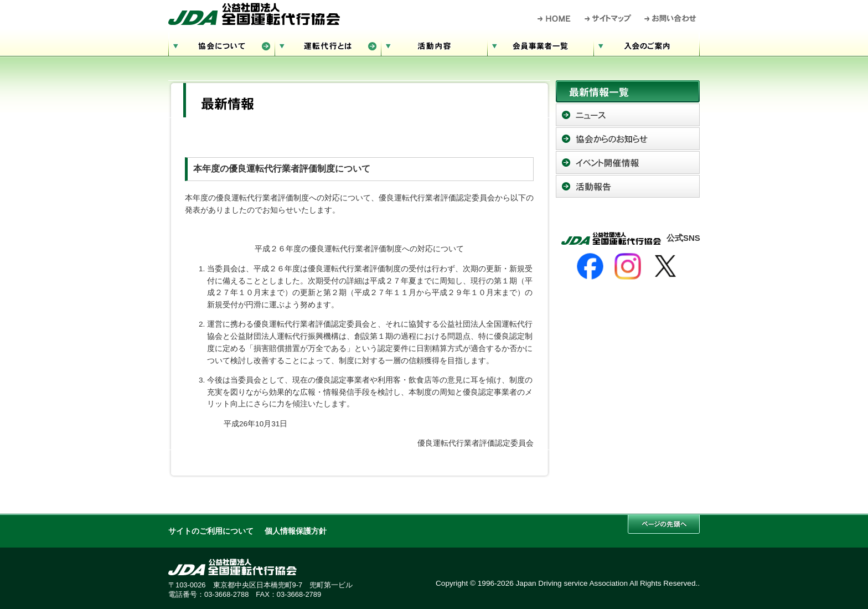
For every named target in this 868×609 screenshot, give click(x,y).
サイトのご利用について (211, 531)
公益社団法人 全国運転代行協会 (254, 14)
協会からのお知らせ (628, 139)
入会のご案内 (647, 45)
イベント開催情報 (628, 162)
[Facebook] (590, 266)
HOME (554, 18)
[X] (665, 266)
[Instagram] (628, 266)
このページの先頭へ (664, 524)
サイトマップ (608, 18)
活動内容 (434, 45)
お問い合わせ (671, 18)
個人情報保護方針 (296, 531)
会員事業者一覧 (540, 45)
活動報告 (628, 186)
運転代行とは (328, 45)
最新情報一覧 (628, 91)
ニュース (628, 115)
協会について (221, 45)
